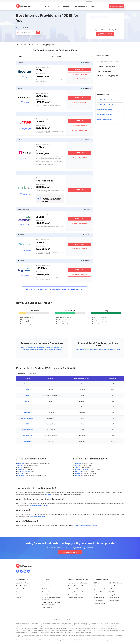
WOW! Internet (114, 598)
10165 (114, 350)
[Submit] (38, 32)
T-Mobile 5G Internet (100, 604)
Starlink (27, 390)
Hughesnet (21, 476)
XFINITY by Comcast (116, 583)
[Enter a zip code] (28, 32)
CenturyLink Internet (100, 592)
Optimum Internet (99, 586)
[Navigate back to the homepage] (24, 6)
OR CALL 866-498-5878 (79, 130)
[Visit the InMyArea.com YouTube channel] (29, 571)
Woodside (50, 349)
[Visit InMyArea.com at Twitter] (21, 571)
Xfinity (27, 401)
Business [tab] (33, 374)
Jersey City (40, 347)
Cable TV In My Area (22, 586)
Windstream (113, 592)
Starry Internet (27, 435)
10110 (96, 350)
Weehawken (32, 347)
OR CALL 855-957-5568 (79, 102)
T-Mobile (27, 407)
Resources (19, 595)
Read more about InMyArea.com (86, 526)
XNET (27, 424)
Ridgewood (57, 349)
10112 (110, 350)
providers (66, 6)
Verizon (27, 395)
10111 (119, 350)
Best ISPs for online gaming (39, 506)
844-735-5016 (117, 6)
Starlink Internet (114, 601)
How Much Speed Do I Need (106, 66)
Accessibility (46, 595)
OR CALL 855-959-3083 (79, 79)
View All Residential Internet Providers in (55, 289)
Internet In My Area (22, 583)
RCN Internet (114, 589)
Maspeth (33, 349)
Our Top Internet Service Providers (108, 62)
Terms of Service (47, 608)
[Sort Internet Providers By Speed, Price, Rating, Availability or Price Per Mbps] (74, 56)
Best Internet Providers (104, 115)
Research (19, 592)
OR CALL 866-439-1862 (79, 249)
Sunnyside (26, 349)
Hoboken (24, 347)
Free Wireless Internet (104, 71)
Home (44, 583)
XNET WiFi (21, 473)
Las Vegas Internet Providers (77, 592)
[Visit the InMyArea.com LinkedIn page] (25, 571)
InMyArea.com (25, 620)
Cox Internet (97, 595)
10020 (101, 350)
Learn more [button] (89, 1)
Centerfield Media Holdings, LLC (60, 620)
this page (48, 495)
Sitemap (19, 598)
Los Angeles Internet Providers (77, 583)
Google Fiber (114, 595)
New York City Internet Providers (78, 586)
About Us (45, 586)
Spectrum (27, 384)
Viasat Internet (98, 601)
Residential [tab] (22, 374)
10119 (78, 350)
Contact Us (45, 589)
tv (56, 6)
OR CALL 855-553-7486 (79, 223)
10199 (87, 350)
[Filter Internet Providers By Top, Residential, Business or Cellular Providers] (35, 56)
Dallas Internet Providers (75, 589)
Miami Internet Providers (75, 595)
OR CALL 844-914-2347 (79, 158)
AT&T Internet (98, 583)
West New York (41, 349)
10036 (82, 350)
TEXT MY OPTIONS (79, 75)
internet (47, 6)
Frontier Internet (99, 598)
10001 (92, 350)
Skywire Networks (27, 430)
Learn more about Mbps (37, 517)
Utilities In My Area (22, 589)
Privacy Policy (46, 592)
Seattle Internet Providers (76, 598)
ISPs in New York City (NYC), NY (107, 76)
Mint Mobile (27, 413)
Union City (59, 347)
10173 (105, 350)
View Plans (79, 70)
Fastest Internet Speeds (105, 110)
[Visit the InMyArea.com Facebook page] (17, 571)
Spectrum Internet (99, 589)
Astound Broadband (27, 418)
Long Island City (50, 347)
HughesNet (27, 441)
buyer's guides (80, 6)
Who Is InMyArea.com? (104, 119)
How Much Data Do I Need (106, 100)
